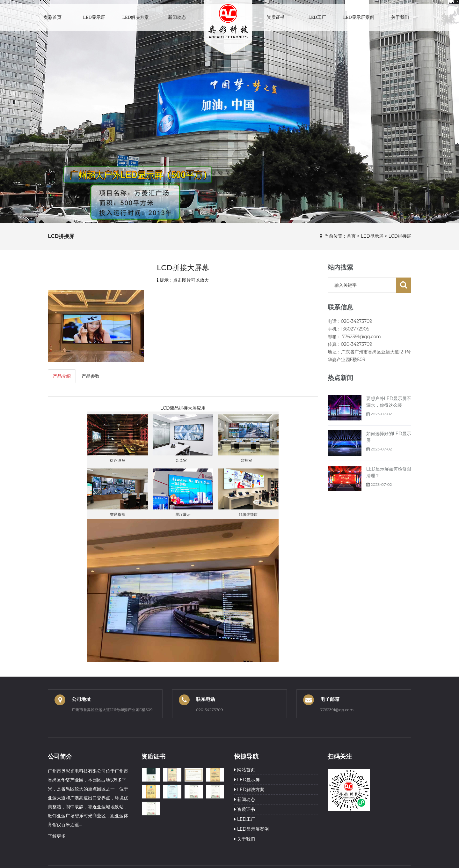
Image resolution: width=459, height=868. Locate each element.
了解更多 (57, 836)
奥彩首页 (53, 17)
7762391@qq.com (337, 710)
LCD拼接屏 (400, 236)
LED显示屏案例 (358, 17)
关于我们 (400, 17)
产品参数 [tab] (91, 376)
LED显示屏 (94, 17)
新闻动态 (177, 17)
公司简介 (60, 757)
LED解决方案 (135, 17)
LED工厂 (317, 17)
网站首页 (245, 770)
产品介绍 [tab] (62, 376)
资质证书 (276, 17)
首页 (351, 236)
